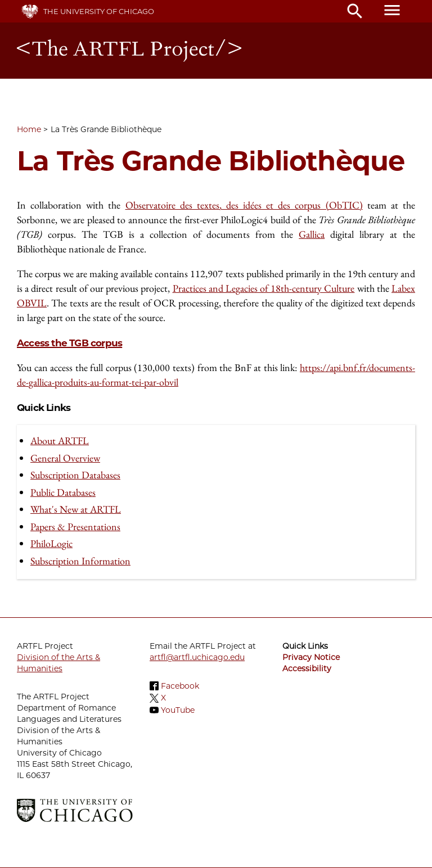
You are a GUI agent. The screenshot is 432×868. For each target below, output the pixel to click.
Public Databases (63, 492)
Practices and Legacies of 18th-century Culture (264, 288)
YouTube (178, 710)
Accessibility (307, 668)
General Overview (65, 458)
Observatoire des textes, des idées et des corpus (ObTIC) (244, 205)
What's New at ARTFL (76, 509)
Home (29, 129)
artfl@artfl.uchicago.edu (197, 657)
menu (392, 10)
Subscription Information (80, 561)
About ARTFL (60, 440)
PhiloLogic (51, 543)
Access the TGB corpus (69, 343)
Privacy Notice (311, 657)
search (355, 11)
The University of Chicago (99, 11)
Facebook (180, 686)
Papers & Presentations (75, 526)
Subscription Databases (75, 475)
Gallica (312, 234)
